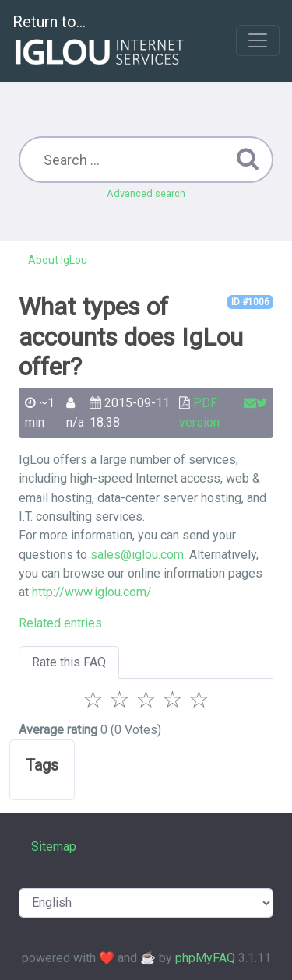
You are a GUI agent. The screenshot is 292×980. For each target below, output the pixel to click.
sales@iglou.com (137, 555)
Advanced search (146, 193)
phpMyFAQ (205, 958)
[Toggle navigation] (258, 40)
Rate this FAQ (69, 662)
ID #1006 (250, 302)
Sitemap (54, 847)
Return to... (100, 42)
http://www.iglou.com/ (92, 592)
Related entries (60, 623)
